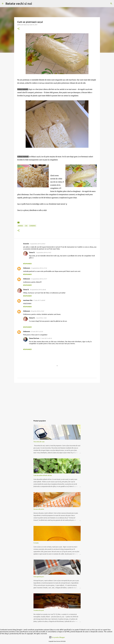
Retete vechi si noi (19, 4)
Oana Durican (34, 338)
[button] (18, 29)
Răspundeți (27, 264)
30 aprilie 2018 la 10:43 (37, 311)
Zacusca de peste (39, 509)
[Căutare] (35, 4)
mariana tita (28, 300)
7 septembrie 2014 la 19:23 (43, 252)
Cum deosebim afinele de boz (43, 475)
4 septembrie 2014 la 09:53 (37, 244)
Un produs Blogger (57, 637)
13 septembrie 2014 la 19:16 (39, 268)
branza (20, 226)
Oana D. (32, 252)
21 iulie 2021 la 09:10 (46, 338)
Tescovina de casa (39, 442)
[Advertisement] (57, 400)
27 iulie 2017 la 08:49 (39, 300)
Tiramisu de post (39, 610)
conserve (33, 226)
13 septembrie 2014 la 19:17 (39, 279)
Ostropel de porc (39, 577)
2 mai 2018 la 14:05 (41, 318)
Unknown (27, 268)
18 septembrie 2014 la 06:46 (38, 290)
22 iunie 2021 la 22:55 (37, 331)
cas (26, 226)
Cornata (36, 543)
